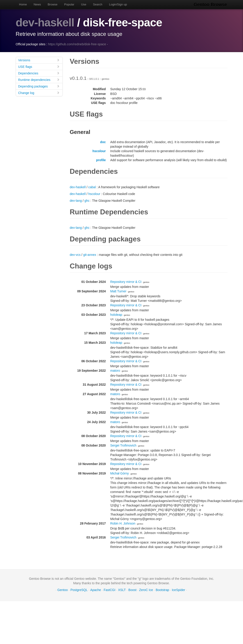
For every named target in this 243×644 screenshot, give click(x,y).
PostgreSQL (79, 590)
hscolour (99, 151)
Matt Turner (118, 291)
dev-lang (76, 200)
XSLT (122, 590)
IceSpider (178, 590)
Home (23, 4)
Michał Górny (120, 473)
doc (103, 142)
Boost (132, 590)
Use (84, 4)
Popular (69, 4)
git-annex (90, 254)
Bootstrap (162, 590)
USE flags (39, 66)
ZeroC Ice (146, 590)
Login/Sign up (118, 4)
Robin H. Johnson (123, 523)
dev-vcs (75, 254)
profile (101, 160)
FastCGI (109, 590)
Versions (39, 60)
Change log (39, 93)
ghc (87, 200)
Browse (53, 4)
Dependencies (39, 73)
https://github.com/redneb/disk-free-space (77, 44)
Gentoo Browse (211, 5)
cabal (92, 187)
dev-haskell (45, 23)
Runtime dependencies (39, 79)
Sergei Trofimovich (123, 445)
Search (98, 4)
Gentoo (63, 590)
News (37, 4)
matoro (115, 370)
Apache (96, 590)
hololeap (116, 314)
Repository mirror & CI (126, 282)
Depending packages (39, 86)
